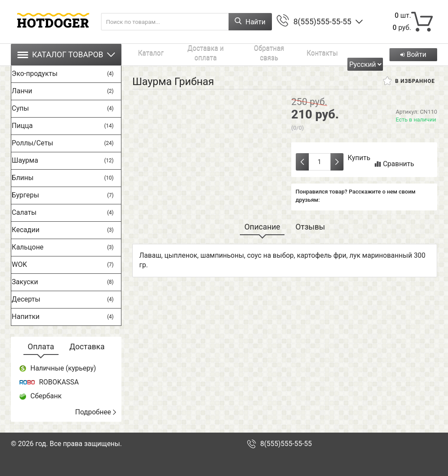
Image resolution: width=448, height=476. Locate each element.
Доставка (87, 346)
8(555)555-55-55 (322, 21)
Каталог (143, 54)
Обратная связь (237, 54)
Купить (359, 158)
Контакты (278, 54)
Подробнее (96, 412)
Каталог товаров (66, 54)
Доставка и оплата (185, 54)
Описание (262, 227)
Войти (412, 54)
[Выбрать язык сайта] (367, 55)
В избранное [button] (409, 81)
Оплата (41, 346)
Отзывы (310, 227)
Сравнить (394, 164)
